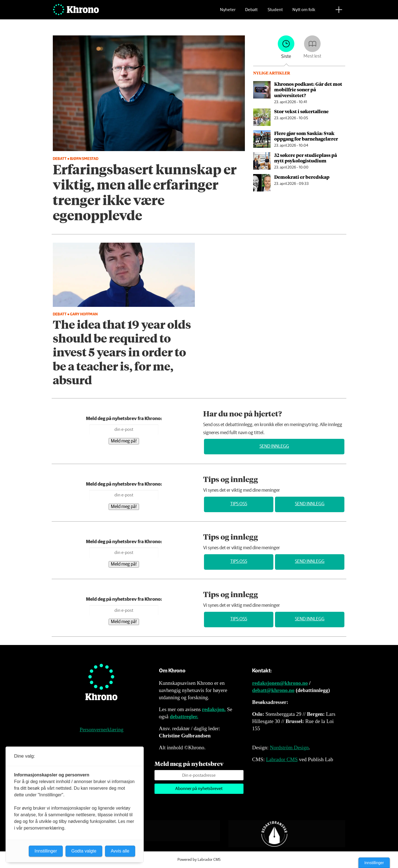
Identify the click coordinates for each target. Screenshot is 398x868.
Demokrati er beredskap (302, 177)
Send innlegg (274, 446)
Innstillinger (374, 863)
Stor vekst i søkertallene (301, 111)
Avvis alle (120, 851)
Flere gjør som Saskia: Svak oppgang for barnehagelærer (306, 136)
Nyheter (228, 13)
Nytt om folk (304, 13)
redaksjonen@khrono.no (280, 683)
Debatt (251, 13)
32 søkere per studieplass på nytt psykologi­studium (306, 158)
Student (275, 13)
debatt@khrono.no (273, 690)
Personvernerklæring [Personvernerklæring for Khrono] (101, 730)
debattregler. (184, 717)
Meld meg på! (124, 441)
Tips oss (239, 504)
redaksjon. (214, 709)
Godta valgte (84, 851)
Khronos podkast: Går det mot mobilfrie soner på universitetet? (308, 90)
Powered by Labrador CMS (199, 860)
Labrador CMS (282, 759)
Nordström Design (289, 747)
